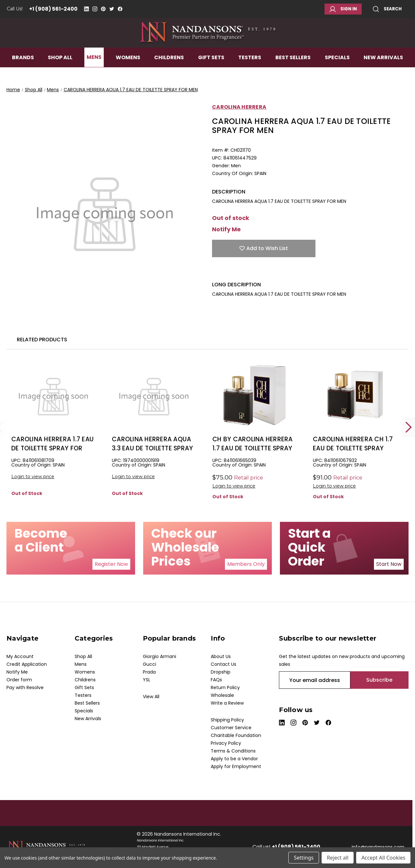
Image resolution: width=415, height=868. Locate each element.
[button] (111, 564)
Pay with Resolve (25, 687)
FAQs (216, 680)
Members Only (246, 564)
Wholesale (222, 695)
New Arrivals (383, 73)
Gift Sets (211, 73)
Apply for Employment (236, 766)
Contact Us (223, 664)
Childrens (169, 73)
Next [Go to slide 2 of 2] (409, 427)
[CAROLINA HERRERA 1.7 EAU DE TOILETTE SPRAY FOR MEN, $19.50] (53, 395)
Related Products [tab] (42, 340)
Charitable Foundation (236, 735)
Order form (19, 680)
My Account (20, 656)
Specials (337, 73)
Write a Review (227, 703)
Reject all (338, 858)
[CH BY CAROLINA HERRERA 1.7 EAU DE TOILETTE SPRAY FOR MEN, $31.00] (254, 395)
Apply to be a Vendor (234, 759)
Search (387, 9)
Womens (128, 73)
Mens (94, 73)
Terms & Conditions (233, 751)
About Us (221, 656)
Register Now (111, 564)
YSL (147, 680)
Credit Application (27, 664)
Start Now (389, 564)
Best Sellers (293, 73)
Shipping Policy (227, 720)
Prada (149, 672)
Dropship (221, 672)
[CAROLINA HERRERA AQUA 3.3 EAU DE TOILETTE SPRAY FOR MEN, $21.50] (154, 395)
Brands (23, 73)
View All (151, 697)
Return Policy (225, 687)
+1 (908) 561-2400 (53, 9)
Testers (250, 73)
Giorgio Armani (160, 656)
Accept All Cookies (383, 858)
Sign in (343, 9)
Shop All (60, 73)
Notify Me (226, 229)
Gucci (149, 664)
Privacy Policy (226, 743)
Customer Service (231, 728)
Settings (304, 858)
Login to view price (33, 477)
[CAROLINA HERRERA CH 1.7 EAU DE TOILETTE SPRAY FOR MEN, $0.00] (355, 395)
